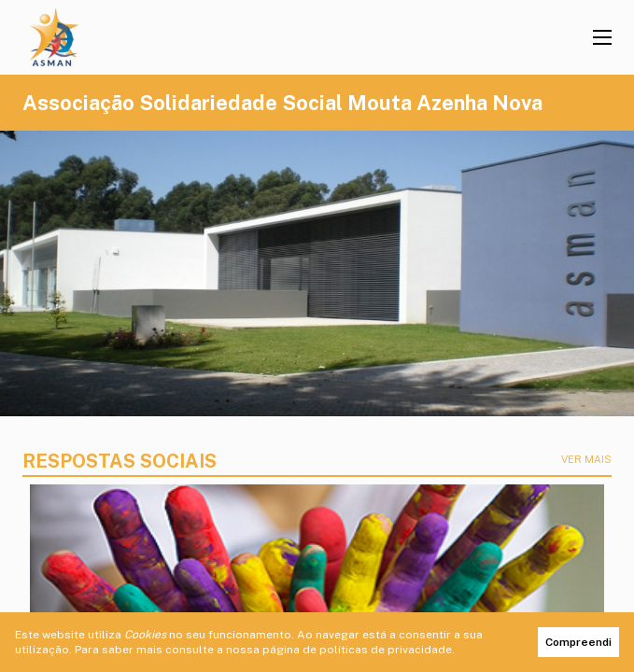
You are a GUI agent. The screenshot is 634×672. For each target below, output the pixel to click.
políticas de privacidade (386, 650)
